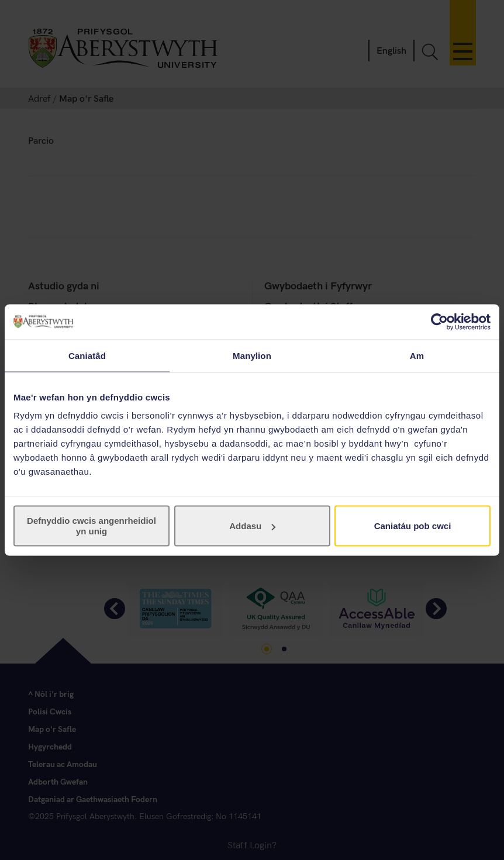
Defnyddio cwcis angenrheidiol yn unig (92, 526)
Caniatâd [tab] (87, 355)
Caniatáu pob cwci (413, 526)
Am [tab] (417, 355)
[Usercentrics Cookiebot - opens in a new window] (439, 322)
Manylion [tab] (252, 355)
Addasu (252, 526)
